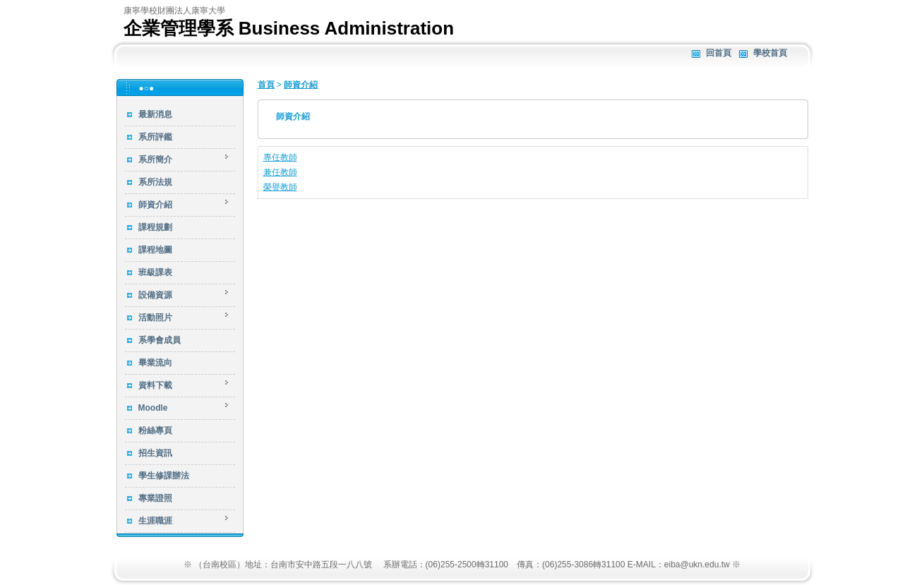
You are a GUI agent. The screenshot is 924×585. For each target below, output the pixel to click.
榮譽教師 (280, 187)
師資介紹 (301, 85)
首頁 (266, 85)
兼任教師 (280, 172)
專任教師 (280, 157)
